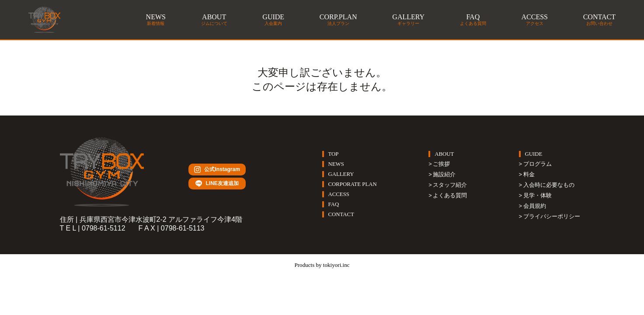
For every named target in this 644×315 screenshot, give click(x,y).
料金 (529, 174)
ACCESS (339, 194)
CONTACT (341, 214)
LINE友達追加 (217, 184)
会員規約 (535, 206)
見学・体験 (538, 195)
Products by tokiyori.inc (322, 264)
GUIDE (534, 154)
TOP (334, 154)
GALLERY (341, 174)
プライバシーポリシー (552, 216)
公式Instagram (217, 169)
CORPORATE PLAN (353, 184)
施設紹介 (444, 174)
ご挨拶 (441, 164)
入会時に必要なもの (549, 185)
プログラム (538, 164)
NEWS (336, 164)
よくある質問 (450, 195)
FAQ (334, 204)
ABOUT (444, 154)
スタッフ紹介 (450, 185)
